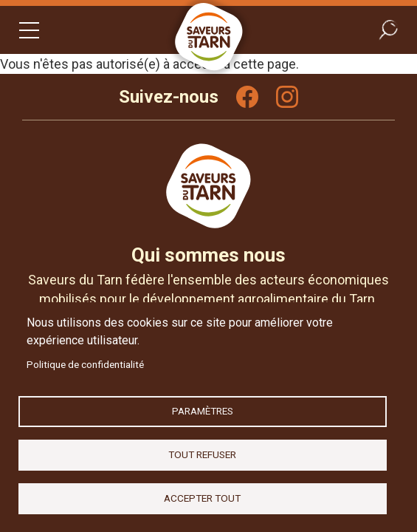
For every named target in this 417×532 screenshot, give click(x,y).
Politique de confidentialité (85, 364)
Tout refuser (202, 454)
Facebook (247, 97)
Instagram (287, 97)
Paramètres (203, 411)
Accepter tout (202, 498)
